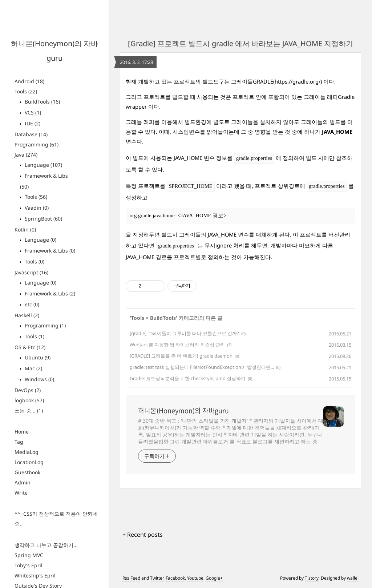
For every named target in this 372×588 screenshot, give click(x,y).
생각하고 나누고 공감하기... (46, 545)
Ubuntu (37, 357)
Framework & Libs (49, 251)
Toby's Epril (29, 565)
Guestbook (27, 472)
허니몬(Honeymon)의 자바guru (183, 411)
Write (21, 493)
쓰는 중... (29, 410)
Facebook (175, 578)
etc (31, 304)
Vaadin (36, 208)
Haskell (27, 315)
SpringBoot (43, 219)
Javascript (31, 272)
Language (43, 165)
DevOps (28, 390)
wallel (353, 578)
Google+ (214, 578)
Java (26, 155)
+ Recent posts (143, 535)
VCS (32, 112)
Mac (33, 368)
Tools (26, 91)
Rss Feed (131, 578)
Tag (19, 442)
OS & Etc (30, 347)
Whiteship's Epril (35, 575)
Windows (39, 379)
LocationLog (29, 462)
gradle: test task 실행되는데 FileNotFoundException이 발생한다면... (202, 367)
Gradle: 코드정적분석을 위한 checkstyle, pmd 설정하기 (188, 378)
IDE (32, 123)
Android (29, 81)
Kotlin (25, 229)
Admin (23, 482)
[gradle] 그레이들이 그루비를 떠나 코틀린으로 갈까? (184, 333)
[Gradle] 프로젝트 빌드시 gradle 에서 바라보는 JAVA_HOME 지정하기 (240, 43)
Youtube (195, 578)
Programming (37, 144)
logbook (29, 400)
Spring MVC (29, 555)
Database (31, 134)
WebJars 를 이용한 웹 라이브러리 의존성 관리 (177, 345)
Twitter (157, 578)
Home (22, 432)
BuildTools (42, 102)
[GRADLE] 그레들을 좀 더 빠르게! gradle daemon (181, 356)
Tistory (312, 578)
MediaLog (27, 452)
